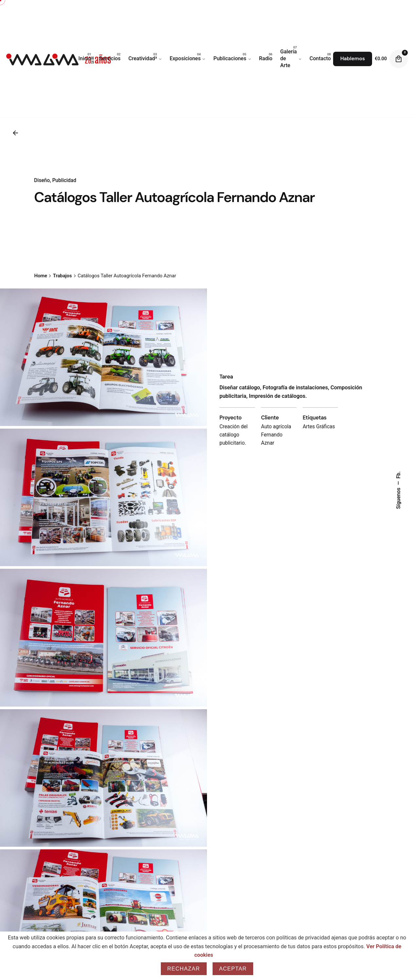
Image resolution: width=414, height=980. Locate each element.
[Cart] (399, 59)
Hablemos (353, 59)
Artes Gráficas (319, 475)
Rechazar (184, 969)
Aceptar (233, 969)
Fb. (399, 475)
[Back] (15, 133)
